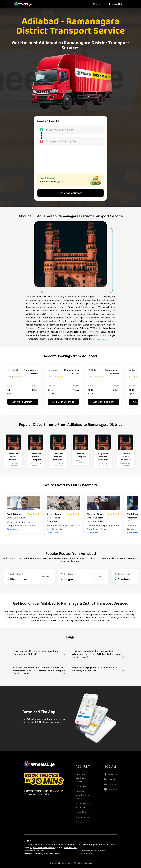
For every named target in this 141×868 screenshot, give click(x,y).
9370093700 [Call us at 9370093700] (71, 848)
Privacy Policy (82, 786)
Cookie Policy (82, 817)
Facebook (111, 774)
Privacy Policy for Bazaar (82, 805)
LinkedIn (110, 779)
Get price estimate (70, 193)
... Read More (100, 339)
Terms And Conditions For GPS (81, 778)
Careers (79, 822)
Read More (12, 529)
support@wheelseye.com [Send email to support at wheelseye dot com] (42, 848)
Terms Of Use (82, 812)
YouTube (110, 784)
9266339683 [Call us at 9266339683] (87, 854)
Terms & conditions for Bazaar (83, 795)
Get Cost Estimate (23, 402)
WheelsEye (67, 863)
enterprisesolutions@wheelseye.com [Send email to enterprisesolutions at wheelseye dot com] (41, 854)
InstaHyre (111, 789)
